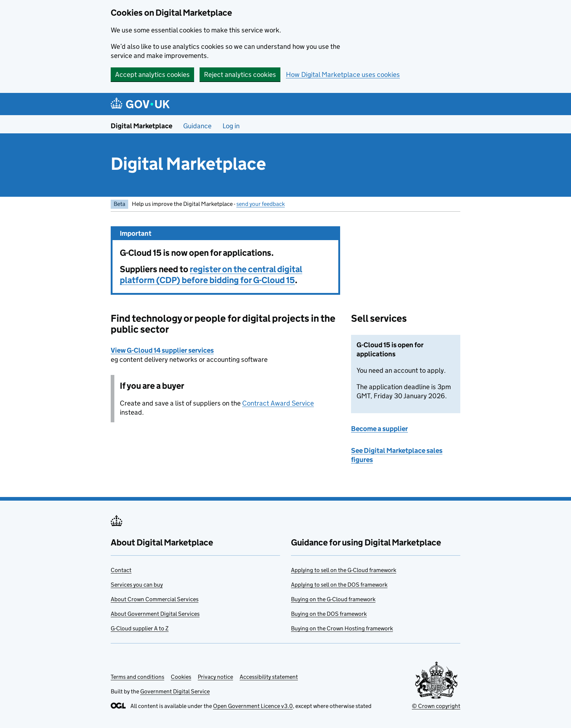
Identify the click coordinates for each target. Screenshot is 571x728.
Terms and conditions (137, 677)
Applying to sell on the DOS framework (339, 585)
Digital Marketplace (141, 126)
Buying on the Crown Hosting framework (342, 628)
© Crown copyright (436, 706)
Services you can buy (137, 585)
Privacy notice (215, 677)
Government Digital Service (175, 691)
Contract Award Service (278, 403)
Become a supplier (379, 429)
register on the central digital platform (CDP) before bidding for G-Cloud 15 (211, 275)
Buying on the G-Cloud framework (333, 599)
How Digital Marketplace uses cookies (343, 75)
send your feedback (261, 204)
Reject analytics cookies (240, 75)
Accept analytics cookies (152, 75)
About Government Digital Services (155, 614)
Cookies (181, 677)
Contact (121, 570)
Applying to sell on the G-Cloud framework (344, 570)
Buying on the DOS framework (329, 614)
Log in (231, 126)
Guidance (197, 126)
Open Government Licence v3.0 (253, 706)
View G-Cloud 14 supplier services (162, 350)
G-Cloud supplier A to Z (140, 628)
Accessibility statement (269, 677)
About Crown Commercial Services (155, 599)
